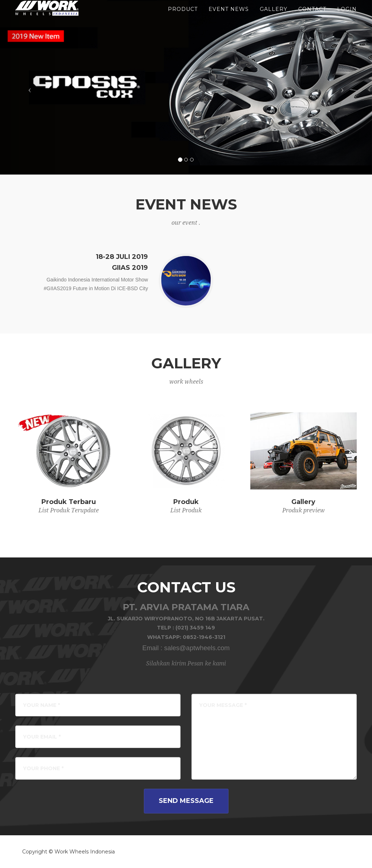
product (183, 18)
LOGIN (347, 18)
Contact (312, 18)
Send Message (186, 801)
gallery (274, 18)
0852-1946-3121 (204, 637)
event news (229, 18)
